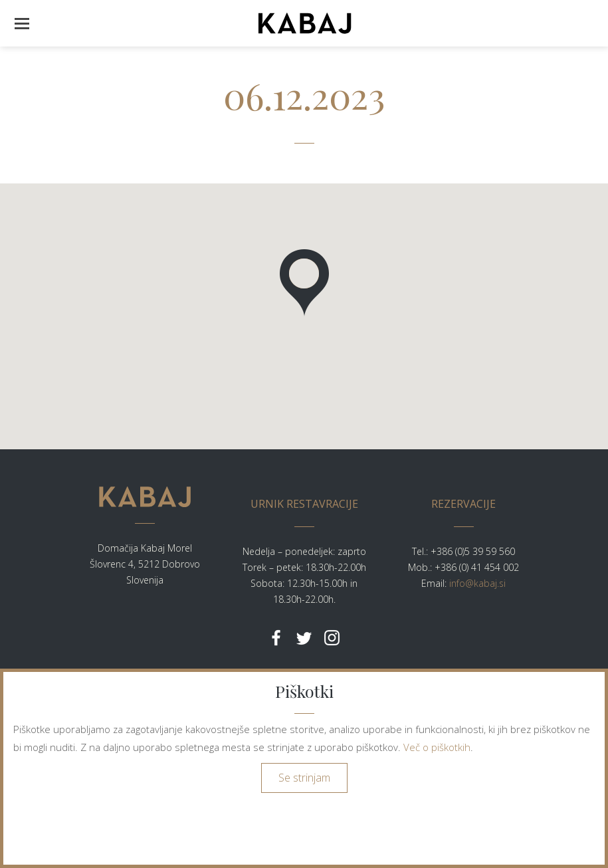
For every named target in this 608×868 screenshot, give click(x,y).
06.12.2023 (304, 95)
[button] (22, 23)
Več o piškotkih (437, 747)
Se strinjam (304, 778)
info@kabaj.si (477, 583)
